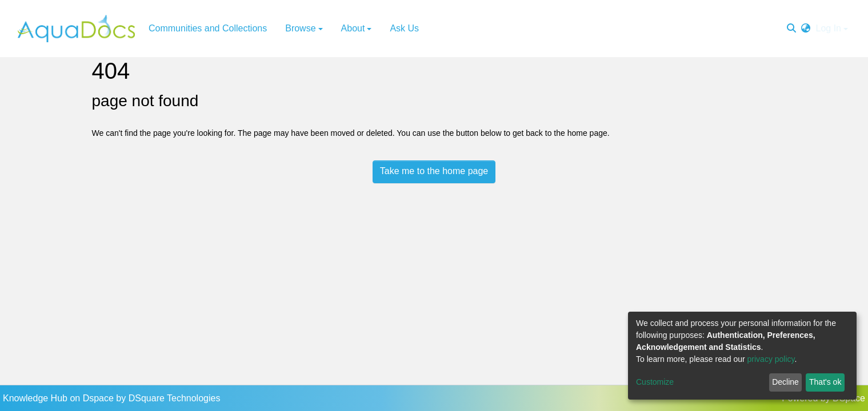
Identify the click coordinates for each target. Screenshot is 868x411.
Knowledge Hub (36, 398)
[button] (806, 29)
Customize (655, 382)
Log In (829, 28)
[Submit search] (791, 29)
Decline (785, 382)
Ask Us (404, 28)
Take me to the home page (434, 171)
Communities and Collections (208, 28)
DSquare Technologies (175, 398)
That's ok (825, 382)
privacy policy (771, 359)
